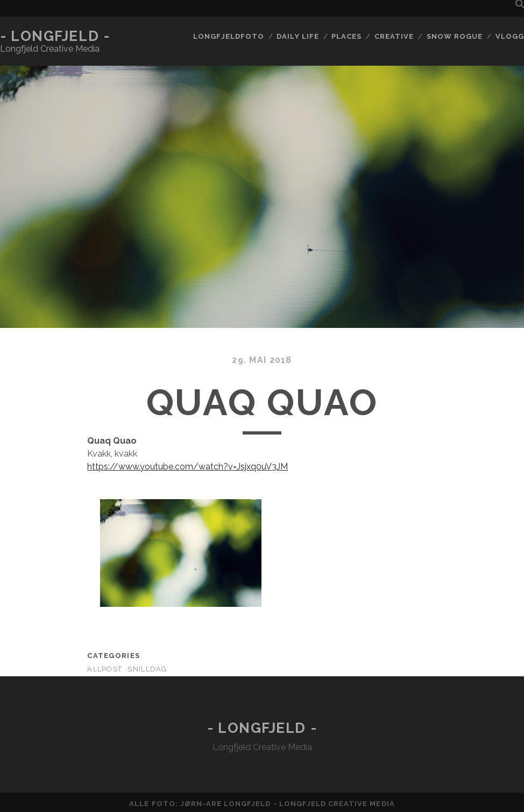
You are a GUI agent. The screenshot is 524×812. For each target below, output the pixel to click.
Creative (394, 36)
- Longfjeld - (55, 36)
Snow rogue (455, 36)
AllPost (105, 669)
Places (346, 36)
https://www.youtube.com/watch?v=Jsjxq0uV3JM (187, 467)
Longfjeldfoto (229, 36)
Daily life (298, 36)
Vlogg (510, 36)
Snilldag (147, 669)
